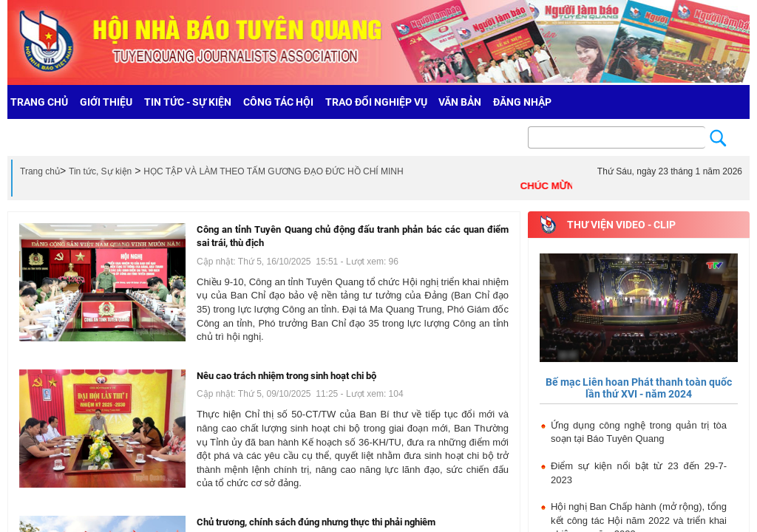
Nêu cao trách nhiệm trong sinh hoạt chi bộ (286, 376)
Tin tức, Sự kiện (100, 171)
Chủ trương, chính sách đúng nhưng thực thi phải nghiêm (316, 522)
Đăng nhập (522, 102)
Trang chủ (40, 171)
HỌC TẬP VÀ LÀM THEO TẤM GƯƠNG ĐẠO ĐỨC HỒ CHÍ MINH (273, 171)
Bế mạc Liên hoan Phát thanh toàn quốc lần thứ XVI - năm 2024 (639, 388)
